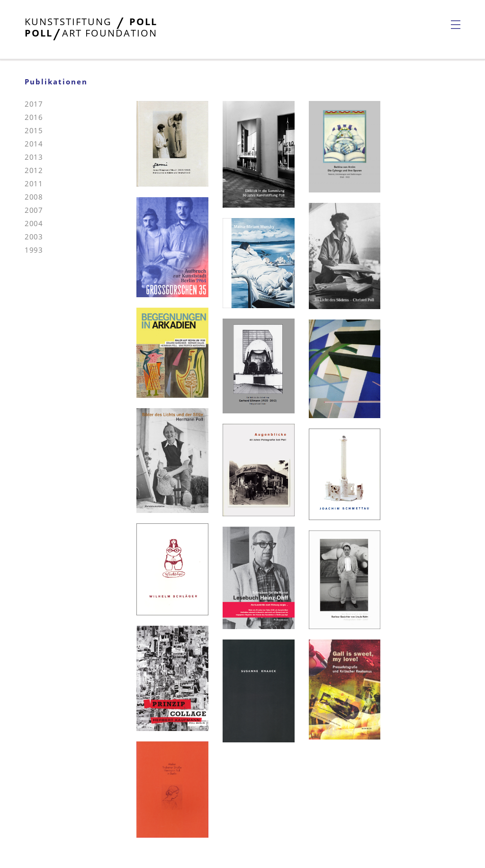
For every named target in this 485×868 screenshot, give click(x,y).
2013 (34, 157)
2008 (34, 197)
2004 (34, 223)
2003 (34, 237)
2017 (34, 104)
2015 (34, 130)
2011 (34, 183)
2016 (34, 117)
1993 (34, 250)
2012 (34, 170)
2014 (34, 144)
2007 (34, 210)
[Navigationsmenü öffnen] (456, 25)
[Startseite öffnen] (91, 34)
